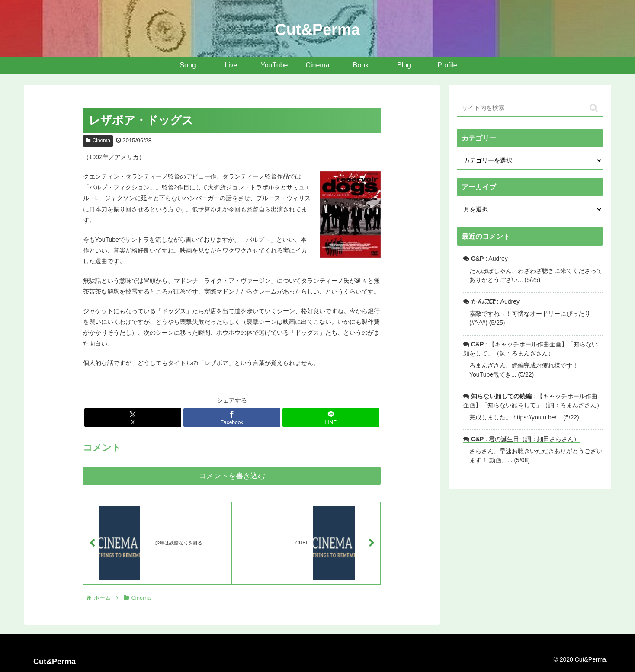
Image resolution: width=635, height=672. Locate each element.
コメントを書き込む (232, 476)
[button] (594, 108)
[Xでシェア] (133, 418)
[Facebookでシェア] (232, 418)
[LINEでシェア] (331, 418)
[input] (530, 108)
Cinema (98, 141)
